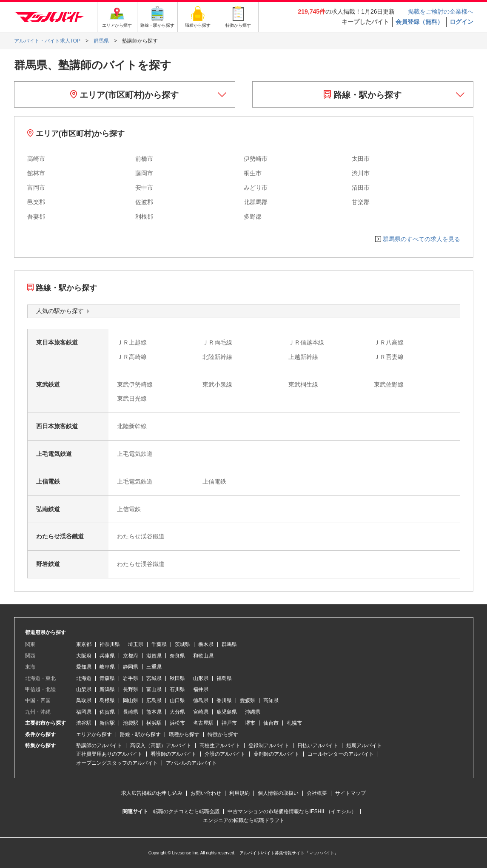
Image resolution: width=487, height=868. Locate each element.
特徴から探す (223, 734)
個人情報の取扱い (278, 793)
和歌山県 (203, 656)
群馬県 (229, 644)
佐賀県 (107, 712)
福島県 (224, 678)
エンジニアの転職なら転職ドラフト (244, 820)
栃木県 (206, 644)
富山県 (154, 689)
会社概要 (317, 793)
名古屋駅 (203, 723)
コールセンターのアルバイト (341, 754)
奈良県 (177, 656)
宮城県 (154, 678)
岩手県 (131, 678)
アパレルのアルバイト (191, 763)
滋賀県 (154, 656)
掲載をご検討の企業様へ (441, 11)
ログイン (461, 22)
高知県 (271, 700)
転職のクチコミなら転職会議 (186, 811)
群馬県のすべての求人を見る (421, 239)
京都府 (131, 656)
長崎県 (131, 712)
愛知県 (84, 667)
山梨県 (84, 689)
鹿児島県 (227, 712)
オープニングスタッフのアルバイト (117, 763)
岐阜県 (107, 667)
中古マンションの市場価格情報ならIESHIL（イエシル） (292, 811)
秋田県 (177, 678)
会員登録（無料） (419, 22)
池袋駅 (131, 723)
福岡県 (84, 712)
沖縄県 (253, 712)
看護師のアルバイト (174, 754)
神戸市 (229, 723)
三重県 (154, 667)
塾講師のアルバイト (99, 746)
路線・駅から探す (363, 95)
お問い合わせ (206, 793)
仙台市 (271, 723)
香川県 (224, 700)
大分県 (177, 712)
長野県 (131, 689)
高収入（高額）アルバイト (161, 746)
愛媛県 (248, 700)
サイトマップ (350, 793)
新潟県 (107, 689)
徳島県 (201, 700)
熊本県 (154, 712)
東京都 (84, 644)
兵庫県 (107, 656)
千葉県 (159, 644)
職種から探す (184, 734)
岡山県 (131, 700)
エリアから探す (94, 734)
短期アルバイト (364, 746)
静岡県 (131, 667)
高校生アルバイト (220, 746)
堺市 (250, 723)
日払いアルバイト (318, 746)
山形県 (201, 678)
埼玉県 (136, 644)
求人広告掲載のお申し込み (152, 793)
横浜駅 (154, 723)
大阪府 (84, 656)
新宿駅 (107, 723)
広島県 (154, 700)
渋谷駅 (84, 723)
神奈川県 (110, 644)
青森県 (107, 678)
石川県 (177, 689)
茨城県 (182, 644)
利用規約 (239, 793)
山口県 (177, 700)
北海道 (84, 678)
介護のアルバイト (225, 754)
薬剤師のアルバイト (276, 754)
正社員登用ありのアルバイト (109, 754)
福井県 (201, 689)
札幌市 (294, 723)
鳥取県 (84, 700)
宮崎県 (201, 712)
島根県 (107, 700)
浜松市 (177, 723)
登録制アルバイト (269, 746)
